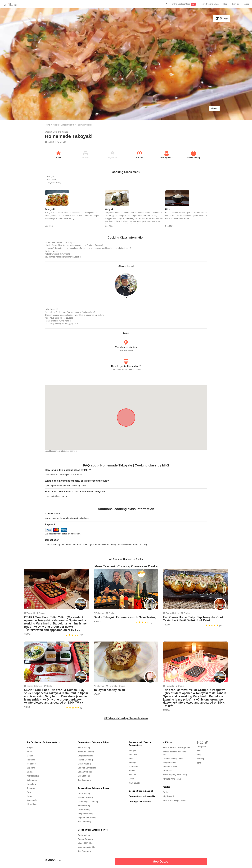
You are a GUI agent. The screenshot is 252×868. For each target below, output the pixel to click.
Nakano (132, 775)
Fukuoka (31, 760)
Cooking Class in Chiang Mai (142, 796)
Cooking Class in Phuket (140, 802)
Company (201, 747)
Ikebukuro (134, 767)
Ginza (132, 779)
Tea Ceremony (85, 780)
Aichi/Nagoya (33, 776)
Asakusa (133, 755)
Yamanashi (32, 800)
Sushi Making (84, 748)
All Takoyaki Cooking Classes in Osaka (126, 718)
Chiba (30, 772)
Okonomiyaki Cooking (88, 802)
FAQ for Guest (169, 763)
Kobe (29, 796)
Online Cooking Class (184, 4)
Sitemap (201, 759)
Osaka (63, 142)
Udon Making (84, 810)
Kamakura (32, 784)
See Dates (161, 862)
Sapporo (31, 768)
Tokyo (30, 748)
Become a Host (170, 767)
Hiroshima (32, 804)
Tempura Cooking (86, 752)
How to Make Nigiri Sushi (174, 800)
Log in (246, 4)
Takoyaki (52, 142)
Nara (29, 792)
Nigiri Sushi (168, 796)
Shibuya (133, 763)
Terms (200, 763)
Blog (199, 755)
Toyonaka (113, 686)
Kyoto (30, 752)
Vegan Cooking (85, 772)
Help (225, 4)
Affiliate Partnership (172, 779)
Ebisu (132, 759)
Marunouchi (134, 783)
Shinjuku (133, 750)
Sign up (236, 4)
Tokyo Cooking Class (210, 4)
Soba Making (84, 776)
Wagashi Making (85, 756)
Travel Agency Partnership (175, 775)
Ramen (30, 686)
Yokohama (32, 780)
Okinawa (31, 788)
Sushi (165, 792)
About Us (167, 771)
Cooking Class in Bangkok (141, 791)
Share (222, 18)
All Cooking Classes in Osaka (126, 559)
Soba (177, 613)
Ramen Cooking (85, 760)
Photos (214, 108)
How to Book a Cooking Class (177, 748)
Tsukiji (132, 771)
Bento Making (84, 764)
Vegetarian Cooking (87, 768)
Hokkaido (31, 764)
